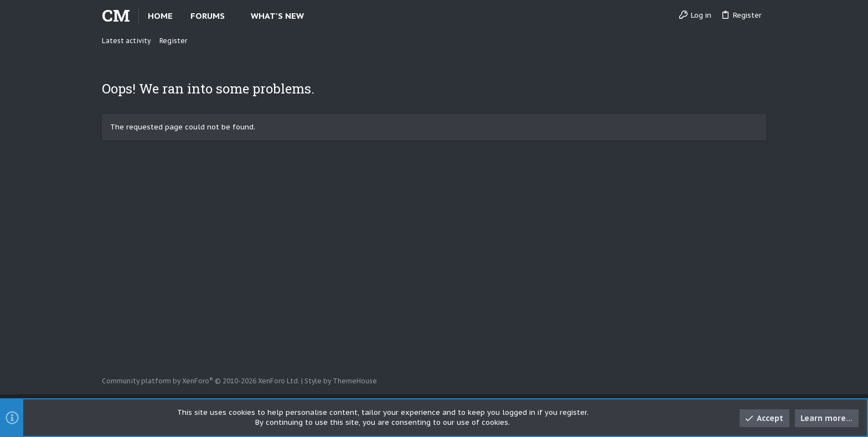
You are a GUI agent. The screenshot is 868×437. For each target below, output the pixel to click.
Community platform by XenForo (201, 381)
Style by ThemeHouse (341, 381)
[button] (234, 16)
